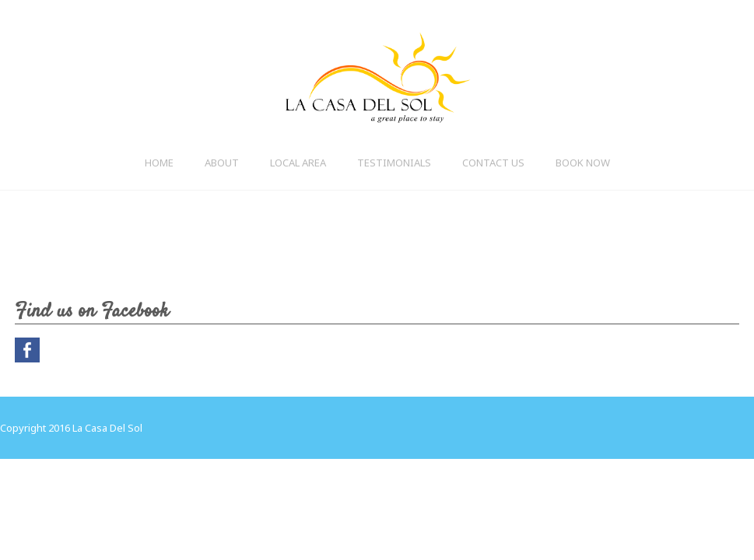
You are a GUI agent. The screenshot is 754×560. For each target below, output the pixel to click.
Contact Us (493, 163)
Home (159, 163)
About (222, 163)
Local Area (298, 163)
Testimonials (394, 163)
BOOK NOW (583, 163)
